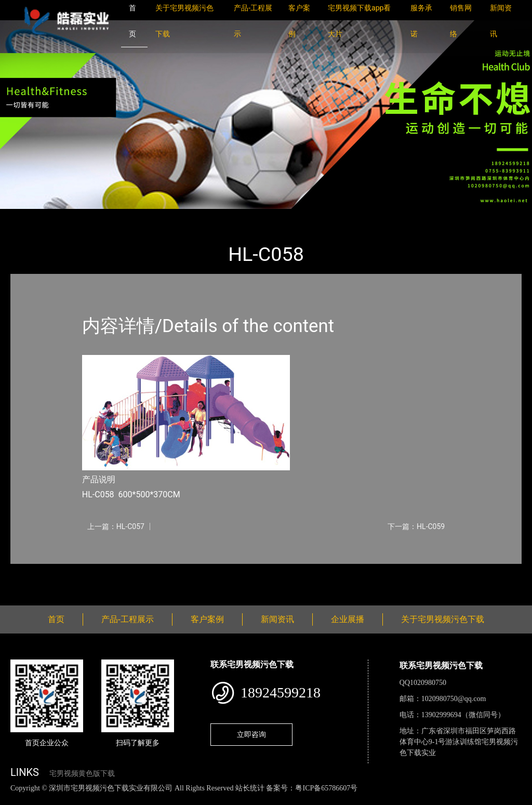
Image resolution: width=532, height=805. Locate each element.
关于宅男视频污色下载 (443, 619)
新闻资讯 (277, 619)
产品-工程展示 (73, 216)
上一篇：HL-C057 (116, 526)
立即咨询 (251, 734)
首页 (29, 216)
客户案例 (207, 619)
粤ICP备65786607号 (326, 788)
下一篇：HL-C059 (416, 526)
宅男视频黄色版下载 (82, 774)
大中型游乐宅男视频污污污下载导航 (171, 216)
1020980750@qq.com (454, 699)
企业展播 (348, 619)
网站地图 (16, 799)
